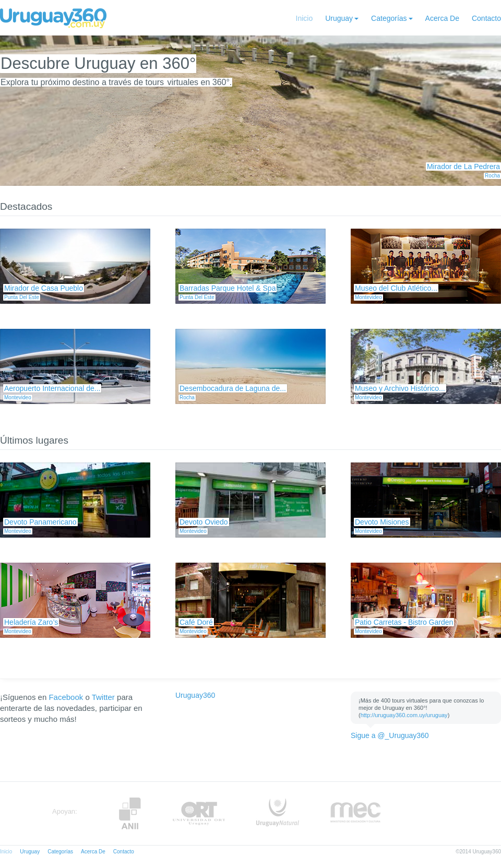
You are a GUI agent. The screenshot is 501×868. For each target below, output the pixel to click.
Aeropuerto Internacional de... (52, 388)
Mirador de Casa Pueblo (44, 288)
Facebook (66, 697)
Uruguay (339, 18)
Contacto (486, 18)
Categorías (389, 18)
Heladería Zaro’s (31, 622)
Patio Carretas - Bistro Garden (404, 622)
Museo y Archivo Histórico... (400, 388)
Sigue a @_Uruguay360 (390, 735)
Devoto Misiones (382, 522)
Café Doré (196, 622)
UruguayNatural (278, 813)
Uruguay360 (195, 695)
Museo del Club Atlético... (396, 288)
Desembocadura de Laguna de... (233, 388)
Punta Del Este (22, 297)
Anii (130, 813)
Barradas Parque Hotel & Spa (228, 288)
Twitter (103, 697)
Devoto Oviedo (204, 522)
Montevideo (368, 297)
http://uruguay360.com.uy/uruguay (404, 715)
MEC (356, 813)
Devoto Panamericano (40, 522)
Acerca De (442, 18)
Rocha (492, 176)
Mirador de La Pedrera (463, 167)
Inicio (305, 18)
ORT (199, 813)
